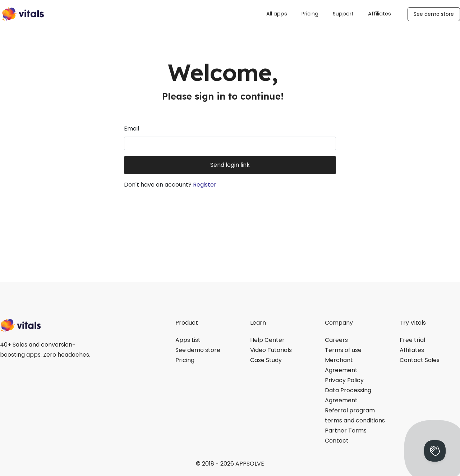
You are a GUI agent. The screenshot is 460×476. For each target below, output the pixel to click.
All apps (277, 14)
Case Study (266, 360)
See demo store (434, 14)
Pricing (310, 14)
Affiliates (379, 14)
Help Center (267, 340)
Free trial (412, 340)
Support (343, 14)
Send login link (230, 165)
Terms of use (343, 350)
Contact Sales (420, 360)
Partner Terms (346, 431)
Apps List (188, 340)
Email (132, 129)
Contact (337, 441)
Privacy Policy (344, 380)
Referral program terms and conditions (355, 415)
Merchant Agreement (341, 365)
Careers (336, 340)
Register (205, 185)
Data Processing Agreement (348, 395)
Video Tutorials (271, 350)
